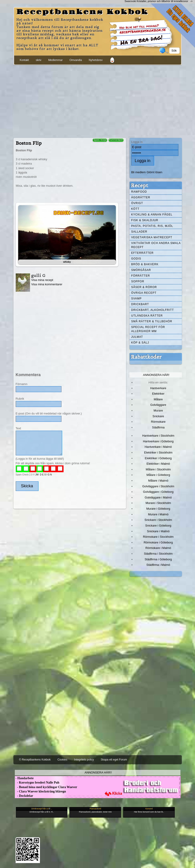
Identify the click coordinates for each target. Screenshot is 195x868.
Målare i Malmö (158, 481)
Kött (135, 209)
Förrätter (141, 276)
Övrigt (137, 203)
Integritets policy (84, 760)
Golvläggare (158, 405)
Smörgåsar (141, 270)
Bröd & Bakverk (145, 264)
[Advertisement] (98, 101)
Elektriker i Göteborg (158, 458)
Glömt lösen (154, 172)
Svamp (137, 299)
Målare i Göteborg (158, 475)
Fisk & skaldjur (145, 220)
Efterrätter (142, 253)
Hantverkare (158, 388)
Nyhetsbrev (96, 60)
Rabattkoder (146, 357)
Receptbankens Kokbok (82, 12)
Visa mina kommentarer (47, 284)
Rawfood (139, 192)
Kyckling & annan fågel (152, 215)
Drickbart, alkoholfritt (153, 310)
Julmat (137, 337)
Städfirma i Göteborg (158, 559)
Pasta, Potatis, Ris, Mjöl (152, 226)
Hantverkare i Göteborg (158, 441)
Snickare (158, 416)
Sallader (139, 232)
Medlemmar (55, 60)
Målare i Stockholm (158, 469)
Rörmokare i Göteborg (158, 542)
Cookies (62, 760)
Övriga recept (144, 293)
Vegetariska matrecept (152, 237)
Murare (158, 410)
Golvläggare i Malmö (158, 497)
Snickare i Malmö (158, 531)
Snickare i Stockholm (158, 520)
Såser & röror (144, 287)
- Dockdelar (24, 796)
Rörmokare (158, 422)
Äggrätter (141, 197)
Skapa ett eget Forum (114, 760)
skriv (39, 60)
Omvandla (76, 60)
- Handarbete (24, 778)
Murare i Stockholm (158, 503)
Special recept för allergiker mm (148, 329)
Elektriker (158, 394)
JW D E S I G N (43, 475)
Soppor (138, 281)
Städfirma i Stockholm (158, 554)
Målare (158, 399)
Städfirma (158, 427)
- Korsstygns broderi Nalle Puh (37, 783)
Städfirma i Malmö (158, 565)
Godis (136, 259)
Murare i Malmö (158, 514)
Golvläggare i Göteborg (158, 492)
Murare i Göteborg (158, 509)
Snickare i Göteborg (158, 526)
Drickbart (140, 304)
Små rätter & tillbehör (152, 321)
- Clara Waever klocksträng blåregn (40, 791)
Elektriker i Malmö (158, 464)
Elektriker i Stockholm (158, 452)
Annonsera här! (156, 375)
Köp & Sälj (140, 343)
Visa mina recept (42, 280)
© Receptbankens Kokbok (35, 760)
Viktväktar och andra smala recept (156, 245)
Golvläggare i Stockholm (158, 486)
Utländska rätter (147, 316)
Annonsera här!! (98, 772)
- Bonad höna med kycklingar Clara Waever (46, 787)
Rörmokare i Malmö (158, 548)
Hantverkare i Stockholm (158, 436)
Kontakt (24, 60)
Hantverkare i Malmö (158, 447)
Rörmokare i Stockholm (158, 537)
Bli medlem (139, 172)
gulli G (38, 275)
